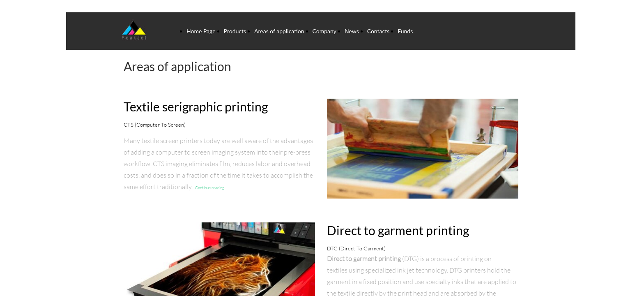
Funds (405, 31)
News (352, 31)
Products (235, 31)
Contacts (378, 31)
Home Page (201, 31)
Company (324, 31)
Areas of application (279, 31)
